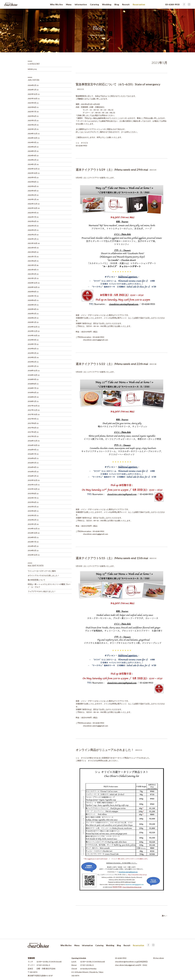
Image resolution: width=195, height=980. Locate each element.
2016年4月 (32, 467)
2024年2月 (32, 160)
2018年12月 (33, 370)
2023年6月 (32, 186)
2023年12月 (33, 169)
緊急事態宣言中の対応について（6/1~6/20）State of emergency (118, 84)
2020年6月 (32, 300)
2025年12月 (33, 94)
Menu (69, 4)
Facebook (189, 4)
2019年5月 (32, 353)
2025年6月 (32, 116)
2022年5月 (32, 226)
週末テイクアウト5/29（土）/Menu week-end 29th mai (112, 170)
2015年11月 (33, 485)
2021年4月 (32, 270)
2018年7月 (32, 388)
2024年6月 (32, 147)
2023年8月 (32, 182)
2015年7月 (32, 498)
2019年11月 (33, 331)
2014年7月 (32, 542)
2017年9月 (32, 419)
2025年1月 (32, 129)
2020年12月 (33, 283)
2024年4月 (32, 155)
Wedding (107, 4)
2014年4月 (32, 546)
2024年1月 (32, 164)
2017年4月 (32, 432)
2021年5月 (32, 265)
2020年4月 (32, 309)
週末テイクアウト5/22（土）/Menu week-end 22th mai (112, 364)
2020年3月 (32, 314)
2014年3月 (32, 550)
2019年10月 (33, 335)
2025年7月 (32, 112)
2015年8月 (32, 493)
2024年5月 (32, 151)
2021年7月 (32, 257)
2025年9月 (32, 103)
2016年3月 (32, 472)
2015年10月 (33, 489)
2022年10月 (33, 208)
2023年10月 (33, 173)
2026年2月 (32, 85)
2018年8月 (32, 384)
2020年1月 (32, 322)
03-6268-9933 (121, 958)
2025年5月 (32, 120)
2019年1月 (32, 366)
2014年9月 (32, 537)
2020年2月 (32, 318)
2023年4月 (32, 191)
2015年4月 (32, 511)
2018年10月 (33, 375)
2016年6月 (32, 458)
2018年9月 (32, 379)
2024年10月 (33, 138)
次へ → (165, 916)
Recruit (126, 4)
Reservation (139, 4)
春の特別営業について (36, 580)
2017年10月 (33, 414)
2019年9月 (32, 340)
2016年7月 (32, 454)
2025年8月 (32, 107)
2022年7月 (32, 217)
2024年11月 (33, 134)
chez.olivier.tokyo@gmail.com (127, 965)
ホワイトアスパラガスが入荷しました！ (43, 575)
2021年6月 (32, 261)
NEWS (30, 69)
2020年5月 (32, 305)
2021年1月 (32, 278)
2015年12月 (33, 480)
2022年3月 (32, 230)
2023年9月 (32, 177)
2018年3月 (32, 397)
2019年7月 (32, 344)
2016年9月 (32, 450)
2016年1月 (32, 476)
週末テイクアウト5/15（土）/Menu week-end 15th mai (112, 558)
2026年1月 (32, 90)
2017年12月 (33, 406)
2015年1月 (32, 524)
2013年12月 (33, 555)
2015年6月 (32, 502)
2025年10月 (33, 98)
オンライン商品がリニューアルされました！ (105, 750)
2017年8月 (32, 423)
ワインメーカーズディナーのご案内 (42, 571)
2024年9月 (32, 142)
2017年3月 (32, 436)
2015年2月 (32, 520)
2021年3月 (32, 274)
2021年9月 (32, 248)
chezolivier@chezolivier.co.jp (126, 962)
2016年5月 (32, 463)
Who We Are (56, 4)
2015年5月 (32, 507)
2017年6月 (32, 428)
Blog (117, 4)
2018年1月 (32, 401)
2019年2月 (32, 362)
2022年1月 (32, 239)
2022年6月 (32, 221)
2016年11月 (33, 441)
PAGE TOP (159, 946)
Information (81, 4)
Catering (94, 4)
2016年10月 (33, 445)
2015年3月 (32, 515)
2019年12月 (33, 327)
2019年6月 (32, 349)
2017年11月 (33, 410)
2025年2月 (32, 125)
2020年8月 (32, 292)
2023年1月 (32, 199)
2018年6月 (32, 392)
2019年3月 (32, 357)
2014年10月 (33, 533)
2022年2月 (32, 235)
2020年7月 (32, 296)
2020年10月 (33, 287)
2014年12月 (33, 529)
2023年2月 (32, 195)
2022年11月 (33, 204)
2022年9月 (32, 213)
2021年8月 (32, 252)
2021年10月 (33, 243)
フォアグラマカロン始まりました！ (42, 591)
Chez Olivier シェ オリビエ (11, 4)
